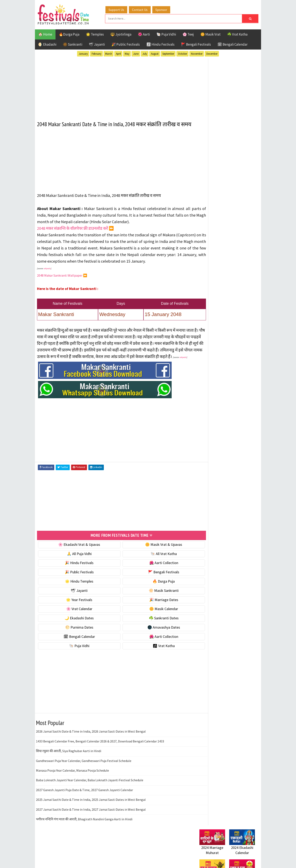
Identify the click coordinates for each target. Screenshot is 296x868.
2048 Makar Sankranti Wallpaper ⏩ (62, 289)
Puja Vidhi (238, 436)
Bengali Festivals (213, 414)
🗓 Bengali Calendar (232, 44)
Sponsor (165, 9)
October (183, 53)
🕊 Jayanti (97, 44)
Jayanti (235, 422)
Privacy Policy (208, 563)
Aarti (233, 407)
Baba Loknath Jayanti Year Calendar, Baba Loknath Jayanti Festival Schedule (90, 800)
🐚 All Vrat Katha (153, 573)
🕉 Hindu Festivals (160, 44)
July (145, 53)
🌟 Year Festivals (75, 619)
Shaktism (228, 443)
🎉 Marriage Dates (152, 619)
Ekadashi (239, 414)
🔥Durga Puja (69, 34)
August (155, 53)
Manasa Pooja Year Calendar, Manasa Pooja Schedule (72, 790)
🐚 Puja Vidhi (166, 34)
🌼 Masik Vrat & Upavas (153, 564)
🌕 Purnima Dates (76, 647)
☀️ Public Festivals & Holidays (222, 282)
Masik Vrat (232, 429)
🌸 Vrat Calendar (76, 629)
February (97, 53)
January (83, 53)
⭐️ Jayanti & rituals (214, 265)
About (202, 543)
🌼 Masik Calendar (153, 629)
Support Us (120, 9)
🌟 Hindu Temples (75, 601)
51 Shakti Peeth (212, 407)
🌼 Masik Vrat (210, 34)
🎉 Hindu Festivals (75, 583)
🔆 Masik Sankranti (152, 610)
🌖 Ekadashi (47, 44)
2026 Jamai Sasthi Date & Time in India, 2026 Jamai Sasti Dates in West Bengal (91, 751)
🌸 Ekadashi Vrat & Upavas (75, 564)
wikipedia (47, 282)
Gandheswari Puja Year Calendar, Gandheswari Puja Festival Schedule (84, 780)
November (197, 53)
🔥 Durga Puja (153, 601)
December (212, 53)
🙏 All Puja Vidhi (76, 573)
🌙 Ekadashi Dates (75, 638)
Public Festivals (212, 436)
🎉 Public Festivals (126, 44)
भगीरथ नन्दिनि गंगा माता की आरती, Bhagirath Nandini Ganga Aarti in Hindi (84, 839)
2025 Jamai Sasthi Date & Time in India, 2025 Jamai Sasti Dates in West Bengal (91, 819)
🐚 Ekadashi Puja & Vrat (217, 248)
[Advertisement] (114, 86)
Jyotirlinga (209, 429)
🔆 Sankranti (73, 44)
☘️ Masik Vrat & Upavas (217, 256)
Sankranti (208, 443)
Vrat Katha (238, 450)
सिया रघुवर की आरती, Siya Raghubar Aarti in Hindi (69, 771)
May (127, 53)
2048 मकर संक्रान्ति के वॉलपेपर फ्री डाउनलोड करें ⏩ (75, 235)
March (109, 53)
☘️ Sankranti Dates (152, 638)
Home (202, 536)
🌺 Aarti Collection (152, 583)
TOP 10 (246, 443)
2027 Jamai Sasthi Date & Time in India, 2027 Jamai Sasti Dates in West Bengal (91, 829)
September (168, 53)
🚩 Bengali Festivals (196, 44)
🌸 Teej (188, 34)
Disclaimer (205, 556)
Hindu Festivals (212, 422)
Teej (203, 450)
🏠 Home (45, 34)
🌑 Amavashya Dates (152, 647)
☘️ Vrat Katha (237, 34)
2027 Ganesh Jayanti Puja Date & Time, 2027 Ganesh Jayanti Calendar (84, 810)
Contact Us (144, 9)
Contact (203, 550)
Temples (218, 450)
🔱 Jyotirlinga (121, 34)
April (118, 53)
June (136, 53)
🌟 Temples (95, 34)
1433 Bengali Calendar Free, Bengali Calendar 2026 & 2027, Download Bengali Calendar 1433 (100, 761)
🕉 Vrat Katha (152, 665)
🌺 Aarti (144, 34)
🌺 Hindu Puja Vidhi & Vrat (219, 273)
